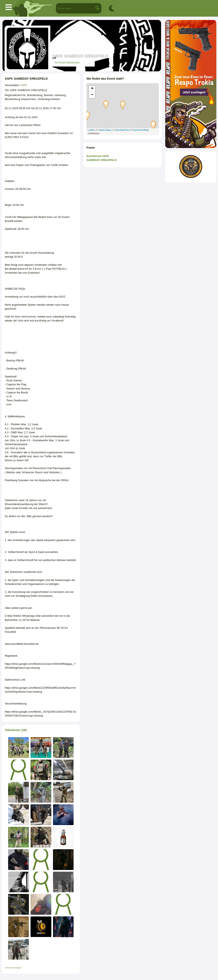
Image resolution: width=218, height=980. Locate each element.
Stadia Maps (105, 130)
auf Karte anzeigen (13, 968)
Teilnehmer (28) (16, 730)
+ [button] (92, 89)
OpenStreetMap (141, 130)
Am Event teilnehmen (67, 62)
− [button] (92, 95)
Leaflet (91, 130)
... (89, 62)
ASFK (24, 85)
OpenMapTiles (122, 130)
